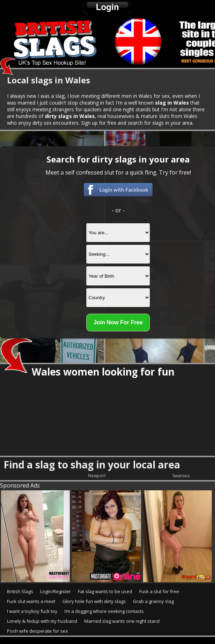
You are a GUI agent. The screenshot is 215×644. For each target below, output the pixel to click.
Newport (97, 476)
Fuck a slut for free (159, 591)
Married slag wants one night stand (122, 621)
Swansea (181, 476)
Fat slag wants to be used (105, 591)
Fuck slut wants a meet (31, 601)
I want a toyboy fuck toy (32, 611)
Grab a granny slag (153, 601)
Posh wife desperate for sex (38, 631)
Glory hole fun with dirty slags (94, 601)
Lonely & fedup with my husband (42, 621)
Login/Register (56, 591)
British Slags (20, 591)
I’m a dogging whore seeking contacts (104, 611)
